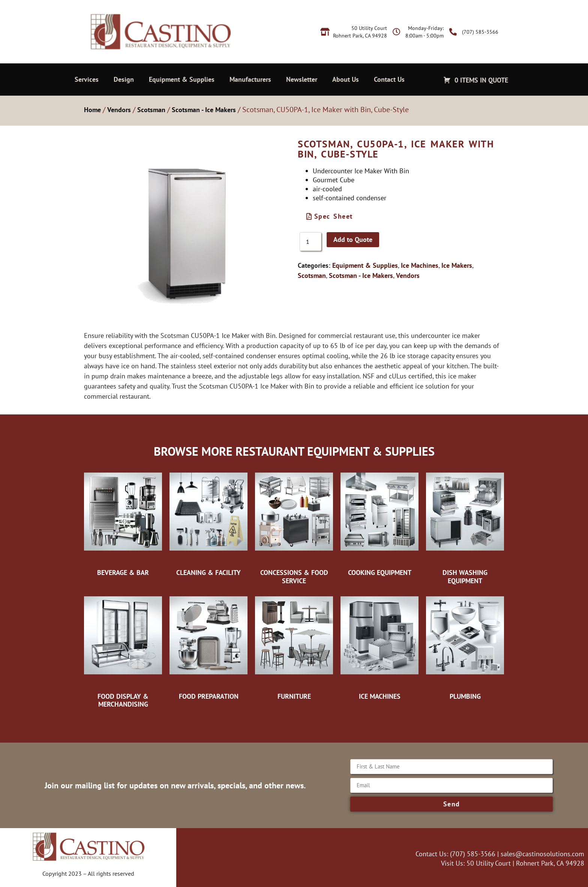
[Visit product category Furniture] (294, 646)
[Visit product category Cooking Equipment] (379, 522)
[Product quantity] (310, 242)
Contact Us (389, 79)
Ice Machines (420, 265)
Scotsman (151, 110)
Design (124, 79)
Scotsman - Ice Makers (204, 110)
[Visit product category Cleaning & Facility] (208, 522)
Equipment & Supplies (182, 79)
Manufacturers (250, 79)
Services (87, 79)
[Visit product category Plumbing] (465, 646)
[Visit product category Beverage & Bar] (123, 522)
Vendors (119, 110)
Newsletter (302, 79)
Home (92, 110)
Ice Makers (457, 265)
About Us (346, 79)
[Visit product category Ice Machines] (379, 646)
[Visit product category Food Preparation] (208, 646)
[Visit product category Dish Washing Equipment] (465, 526)
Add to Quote (353, 239)
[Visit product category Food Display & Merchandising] (123, 650)
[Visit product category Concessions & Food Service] (294, 526)
